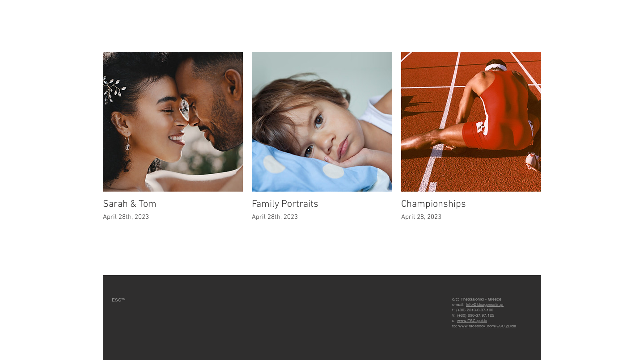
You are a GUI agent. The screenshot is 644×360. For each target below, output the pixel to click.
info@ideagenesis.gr (485, 305)
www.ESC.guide (472, 321)
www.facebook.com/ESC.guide (487, 326)
